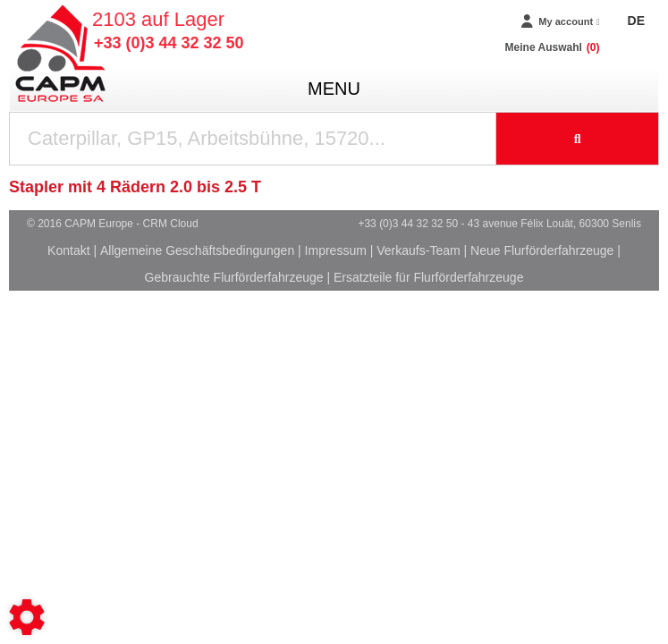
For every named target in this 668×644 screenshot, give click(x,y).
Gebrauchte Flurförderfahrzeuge (234, 277)
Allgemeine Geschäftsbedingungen (197, 250)
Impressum (336, 250)
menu (334, 89)
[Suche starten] (578, 139)
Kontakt (68, 250)
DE (636, 21)
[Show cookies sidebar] (27, 617)
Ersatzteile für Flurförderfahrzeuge (428, 277)
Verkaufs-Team (418, 250)
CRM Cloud (171, 224)
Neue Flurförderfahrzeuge (542, 250)
